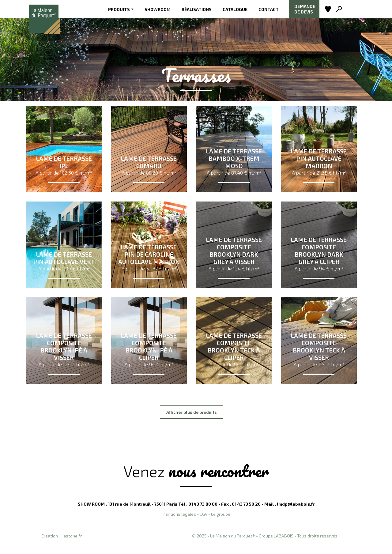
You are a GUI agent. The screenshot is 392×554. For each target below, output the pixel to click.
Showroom (158, 9)
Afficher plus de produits (192, 412)
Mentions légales (179, 514)
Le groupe (221, 514)
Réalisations (197, 9)
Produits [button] (119, 9)
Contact (269, 9)
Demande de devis (305, 9)
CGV (204, 514)
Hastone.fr (71, 536)
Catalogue (235, 9)
